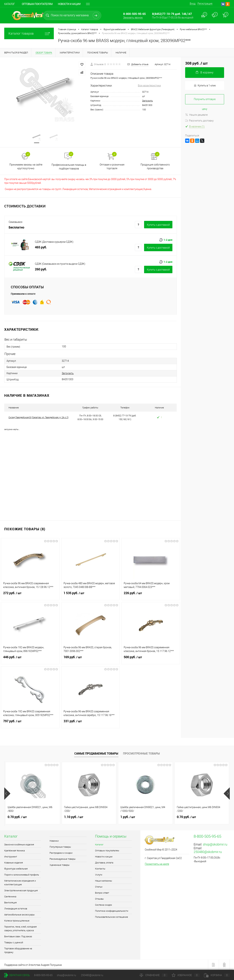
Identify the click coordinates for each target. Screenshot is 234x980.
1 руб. (128, 817)
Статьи (99, 887)
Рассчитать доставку (199, 121)
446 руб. (30, 659)
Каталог (10, 4)
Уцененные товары (60, 865)
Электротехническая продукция (21, 890)
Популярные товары (60, 847)
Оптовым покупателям (37, 4)
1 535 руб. (91, 595)
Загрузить (147, 101)
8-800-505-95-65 (43, 975)
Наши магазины (104, 881)
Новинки (54, 841)
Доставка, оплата (104, 863)
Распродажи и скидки (61, 853)
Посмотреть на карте (157, 864)
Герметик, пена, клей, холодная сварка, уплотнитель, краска (20, 929)
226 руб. (151, 595)
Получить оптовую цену (205, 101)
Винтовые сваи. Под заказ (18, 936)
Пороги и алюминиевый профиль (22, 875)
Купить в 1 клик (205, 85)
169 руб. (91, 659)
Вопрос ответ (102, 893)
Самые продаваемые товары (96, 753)
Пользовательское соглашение (112, 917)
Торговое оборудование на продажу (18, 950)
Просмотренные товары (141, 753)
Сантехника (10, 897)
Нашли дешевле (196, 115)
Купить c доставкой (158, 225)
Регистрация (205, 4)
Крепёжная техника (15, 851)
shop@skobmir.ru (215, 844)
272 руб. (30, 595)
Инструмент (11, 857)
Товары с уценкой (14, 942)
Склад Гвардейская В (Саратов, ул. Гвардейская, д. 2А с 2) (38, 417)
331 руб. (91, 723)
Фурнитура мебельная (16, 869)
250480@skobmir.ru (208, 852)
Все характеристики (149, 86)
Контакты (100, 869)
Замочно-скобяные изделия (19, 845)
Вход (193, 4)
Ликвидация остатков (16, 909)
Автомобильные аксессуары (19, 915)
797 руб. (30, 723)
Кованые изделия (14, 863)
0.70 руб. (17, 817)
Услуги (99, 875)
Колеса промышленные (17, 921)
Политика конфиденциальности (112, 911)
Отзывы (99, 899)
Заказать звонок (133, 18)
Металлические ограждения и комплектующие (20, 883)
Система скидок (104, 905)
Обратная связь (17, 975)
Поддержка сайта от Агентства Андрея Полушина (33, 965)
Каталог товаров (29, 33)
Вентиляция (10, 903)
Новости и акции (69, 4)
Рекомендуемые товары (63, 859)
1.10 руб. (74, 817)
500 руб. (151, 659)
